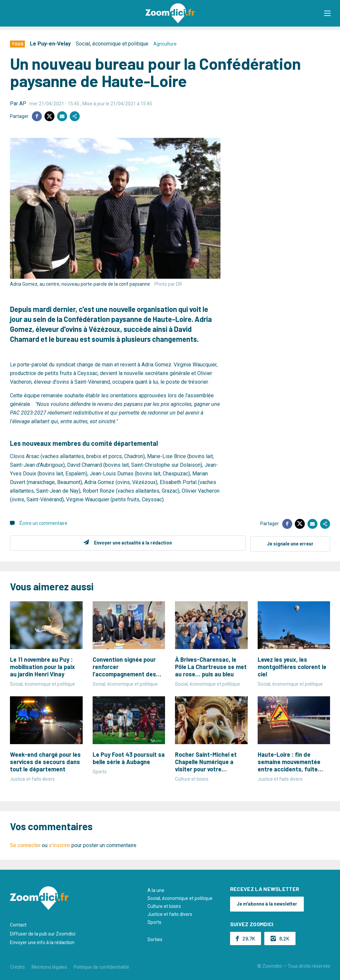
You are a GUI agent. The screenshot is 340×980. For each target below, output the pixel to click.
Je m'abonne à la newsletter (267, 903)
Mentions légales (49, 966)
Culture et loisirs (164, 905)
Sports (154, 921)
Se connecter (25, 844)
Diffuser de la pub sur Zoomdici (43, 932)
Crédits (17, 966)
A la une (156, 889)
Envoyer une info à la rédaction (42, 941)
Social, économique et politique (112, 44)
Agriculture (165, 44)
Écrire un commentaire (43, 523)
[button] (328, 13)
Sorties (155, 938)
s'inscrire (59, 844)
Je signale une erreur (290, 543)
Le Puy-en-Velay (50, 44)
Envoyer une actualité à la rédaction (132, 543)
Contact (18, 924)
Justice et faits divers (170, 913)
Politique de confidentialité (101, 966)
